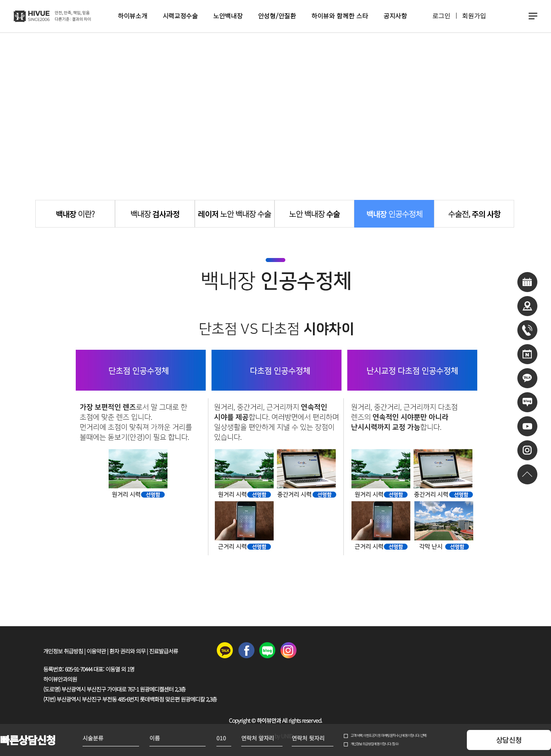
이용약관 (96, 651)
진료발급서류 (163, 651)
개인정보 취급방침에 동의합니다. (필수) (375, 744)
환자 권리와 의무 (127, 651)
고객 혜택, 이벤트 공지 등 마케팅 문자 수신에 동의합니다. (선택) (389, 736)
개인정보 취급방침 (63, 651)
